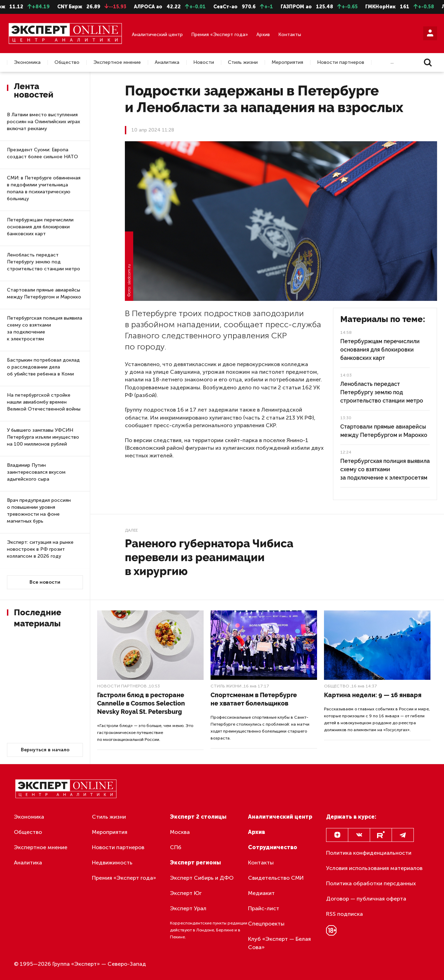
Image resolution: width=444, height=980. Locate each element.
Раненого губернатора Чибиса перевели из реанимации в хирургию (209, 557)
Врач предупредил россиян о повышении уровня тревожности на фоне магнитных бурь (39, 511)
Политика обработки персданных (371, 883)
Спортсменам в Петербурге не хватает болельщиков (254, 699)
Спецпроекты (266, 924)
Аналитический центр (157, 35)
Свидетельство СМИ (276, 878)
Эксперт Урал (188, 908)
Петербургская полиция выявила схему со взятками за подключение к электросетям (45, 328)
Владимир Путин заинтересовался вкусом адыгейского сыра (36, 472)
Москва (180, 832)
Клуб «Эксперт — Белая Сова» (279, 943)
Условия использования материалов (374, 868)
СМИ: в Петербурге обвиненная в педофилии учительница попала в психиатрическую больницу (44, 188)
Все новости (45, 582)
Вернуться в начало (45, 750)
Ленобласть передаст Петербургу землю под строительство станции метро (44, 262)
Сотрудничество (273, 847)
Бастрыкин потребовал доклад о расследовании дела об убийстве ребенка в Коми (43, 367)
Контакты (290, 35)
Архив (263, 35)
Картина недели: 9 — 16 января (373, 695)
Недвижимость (112, 863)
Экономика (27, 62)
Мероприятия (287, 62)
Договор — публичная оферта (366, 899)
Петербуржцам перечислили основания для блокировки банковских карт (40, 227)
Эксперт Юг (186, 893)
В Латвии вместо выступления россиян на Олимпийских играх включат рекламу (44, 122)
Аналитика (167, 62)
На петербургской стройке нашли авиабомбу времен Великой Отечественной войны (44, 402)
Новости (204, 62)
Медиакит (261, 893)
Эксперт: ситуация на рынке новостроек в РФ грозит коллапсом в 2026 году (40, 549)
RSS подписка (344, 914)
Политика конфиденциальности (369, 853)
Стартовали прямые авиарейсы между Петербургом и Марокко (44, 293)
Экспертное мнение (117, 62)
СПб (176, 847)
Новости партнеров (341, 62)
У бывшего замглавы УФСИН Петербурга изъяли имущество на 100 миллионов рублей (43, 437)
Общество (67, 62)
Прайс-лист (264, 908)
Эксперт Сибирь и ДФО (202, 878)
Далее (131, 530)
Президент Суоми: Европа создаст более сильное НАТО (42, 153)
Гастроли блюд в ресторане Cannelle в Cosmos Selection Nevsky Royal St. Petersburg (141, 703)
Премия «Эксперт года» (220, 35)
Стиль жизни (243, 62)
